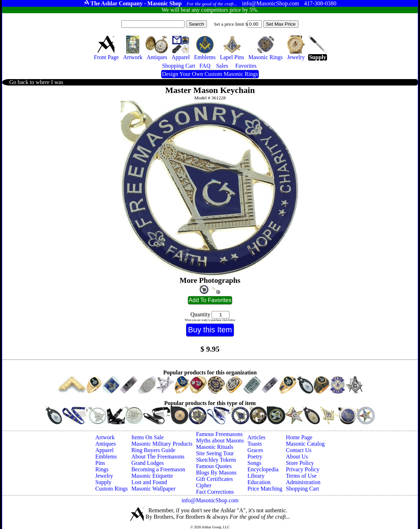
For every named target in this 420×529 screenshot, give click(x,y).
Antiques (105, 444)
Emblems (106, 457)
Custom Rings (111, 489)
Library (256, 476)
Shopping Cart (303, 489)
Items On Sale (148, 437)
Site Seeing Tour (215, 453)
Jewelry (104, 476)
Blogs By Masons (216, 473)
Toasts (255, 444)
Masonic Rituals (214, 447)
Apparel (104, 450)
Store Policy (300, 463)
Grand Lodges (148, 463)
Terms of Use (301, 476)
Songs (254, 463)
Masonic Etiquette (152, 476)
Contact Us (299, 450)
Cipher (204, 485)
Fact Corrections (215, 492)
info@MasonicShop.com (210, 500)
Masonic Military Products (162, 444)
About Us (297, 457)
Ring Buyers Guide (154, 450)
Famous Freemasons (219, 434)
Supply (103, 482)
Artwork (105, 437)
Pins (100, 463)
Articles (256, 437)
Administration (303, 482)
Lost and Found (149, 482)
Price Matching (265, 489)
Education (259, 482)
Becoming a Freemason (158, 469)
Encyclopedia (263, 469)
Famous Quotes (214, 466)
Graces (255, 450)
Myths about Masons (220, 440)
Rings (102, 469)
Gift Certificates (214, 479)
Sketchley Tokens (216, 460)
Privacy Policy (303, 469)
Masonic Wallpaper (154, 489)
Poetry (255, 457)
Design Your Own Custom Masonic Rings (210, 74)
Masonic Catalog (305, 444)
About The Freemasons (158, 457)
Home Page (299, 437)
